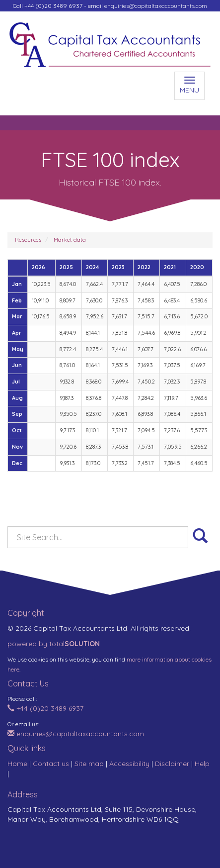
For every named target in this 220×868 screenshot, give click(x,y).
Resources (28, 240)
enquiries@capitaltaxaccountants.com (156, 6)
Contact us (51, 764)
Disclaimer (172, 764)
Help (202, 764)
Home (17, 764)
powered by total (54, 644)
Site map (89, 764)
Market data (70, 240)
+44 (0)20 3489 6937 (45, 708)
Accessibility (129, 764)
